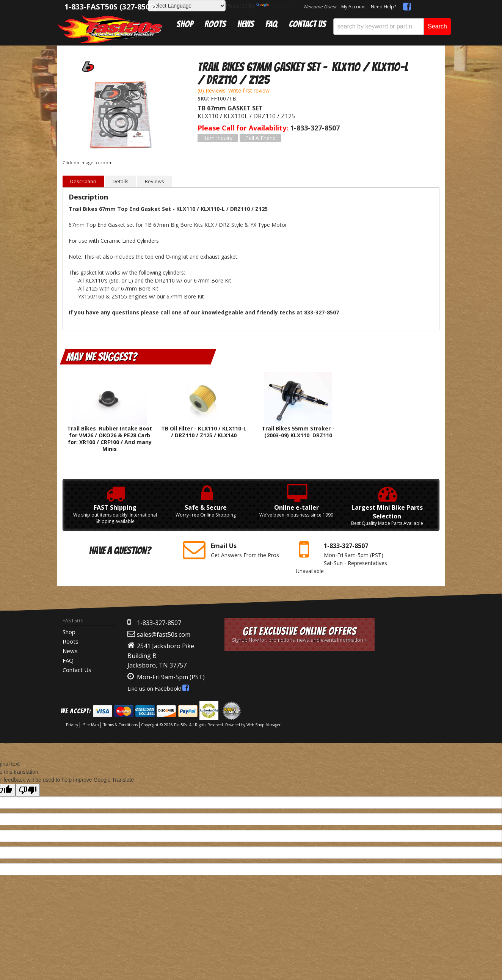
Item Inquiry (218, 138)
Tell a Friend (260, 138)
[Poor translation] (28, 790)
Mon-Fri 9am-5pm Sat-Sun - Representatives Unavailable (347, 557)
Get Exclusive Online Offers (300, 634)
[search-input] (379, 27)
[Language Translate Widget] (187, 6)
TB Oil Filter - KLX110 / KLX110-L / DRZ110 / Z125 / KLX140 (204, 432)
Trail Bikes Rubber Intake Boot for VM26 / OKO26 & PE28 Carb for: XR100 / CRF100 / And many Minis (110, 439)
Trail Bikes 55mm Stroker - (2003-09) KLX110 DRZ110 (298, 432)
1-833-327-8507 (159, 623)
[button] (392, 27)
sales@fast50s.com (164, 634)
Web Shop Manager (264, 725)
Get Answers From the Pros (234, 550)
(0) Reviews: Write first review (234, 90)
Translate (275, 5)
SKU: (204, 98)
